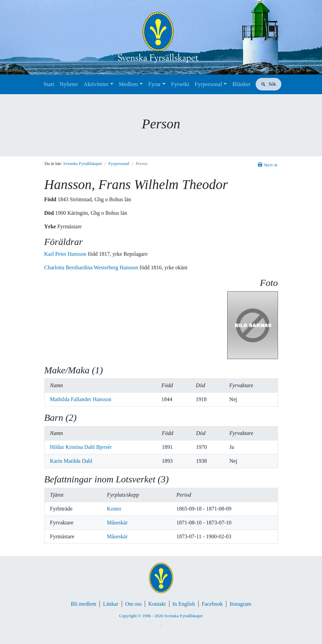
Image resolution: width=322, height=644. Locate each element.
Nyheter (69, 84)
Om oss (133, 604)
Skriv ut (268, 165)
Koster (114, 509)
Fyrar (155, 84)
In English (184, 604)
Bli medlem (83, 604)
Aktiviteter (96, 84)
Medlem (128, 84)
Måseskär (117, 523)
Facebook (212, 604)
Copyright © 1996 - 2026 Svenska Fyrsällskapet (161, 616)
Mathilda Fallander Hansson (81, 399)
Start (49, 84)
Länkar (111, 604)
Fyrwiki (180, 84)
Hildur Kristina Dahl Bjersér (81, 447)
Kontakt (157, 604)
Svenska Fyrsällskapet (83, 164)
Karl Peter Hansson (66, 254)
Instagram (240, 604)
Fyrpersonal (208, 84)
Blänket (241, 84)
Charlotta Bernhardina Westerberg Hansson (92, 267)
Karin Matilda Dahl (71, 461)
